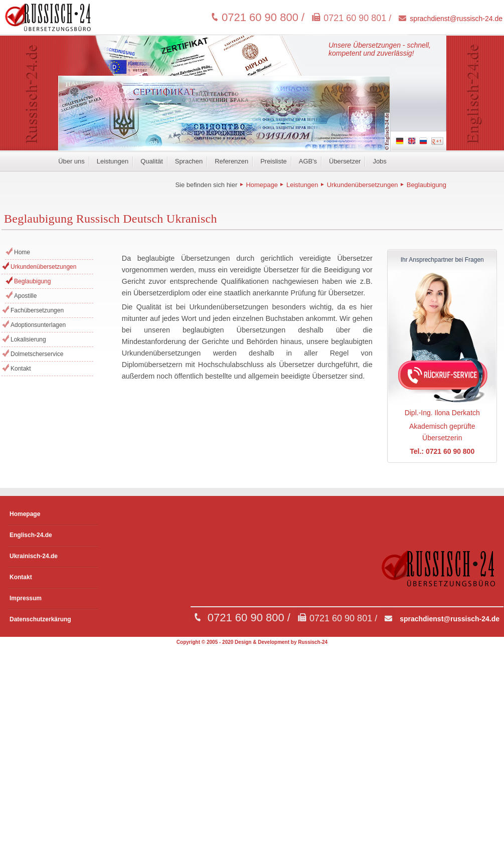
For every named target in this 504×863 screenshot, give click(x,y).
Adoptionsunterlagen (38, 325)
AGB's (308, 161)
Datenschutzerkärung (40, 619)
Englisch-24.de (31, 535)
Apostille (25, 296)
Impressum (26, 598)
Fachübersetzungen (37, 310)
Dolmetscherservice (37, 354)
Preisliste (274, 161)
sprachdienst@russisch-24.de (456, 19)
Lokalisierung (28, 339)
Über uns (71, 161)
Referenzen (231, 161)
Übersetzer (345, 161)
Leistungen (113, 161)
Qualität (152, 161)
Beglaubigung (427, 185)
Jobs (379, 161)
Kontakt (21, 369)
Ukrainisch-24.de (34, 556)
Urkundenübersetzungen (363, 185)
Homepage (262, 185)
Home (22, 252)
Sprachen (189, 161)
